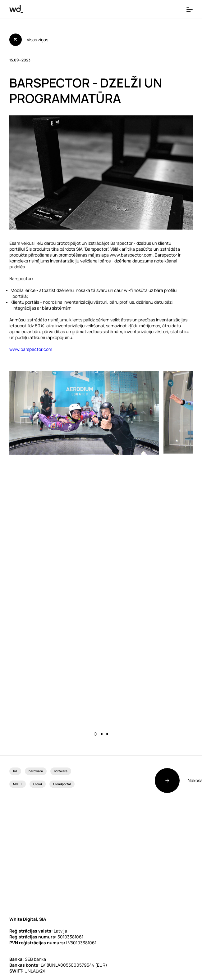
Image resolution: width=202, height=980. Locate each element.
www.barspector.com (31, 349)
